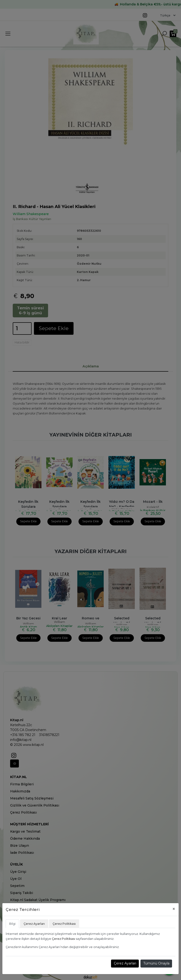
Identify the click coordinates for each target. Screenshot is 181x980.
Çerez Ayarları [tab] (34, 924)
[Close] (174, 909)
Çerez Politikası (63, 939)
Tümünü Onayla (156, 963)
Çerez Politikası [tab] (64, 924)
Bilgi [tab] (12, 924)
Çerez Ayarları (125, 963)
